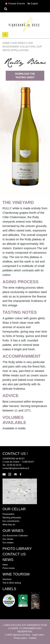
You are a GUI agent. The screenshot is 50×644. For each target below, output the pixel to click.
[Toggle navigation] (5, 35)
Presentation (9, 514)
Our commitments (11, 521)
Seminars (7, 579)
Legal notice (38, 635)
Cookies (33, 638)
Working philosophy (12, 518)
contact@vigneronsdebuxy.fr (16, 468)
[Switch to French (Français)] (15, 4)
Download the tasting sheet (25, 76)
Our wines (19, 43)
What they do (9, 525)
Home (6, 43)
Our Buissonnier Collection (15, 536)
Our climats (8, 539)
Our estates (8, 543)
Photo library (17, 549)
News (5, 565)
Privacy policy (20, 638)
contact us (14, 554)
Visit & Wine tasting (12, 583)
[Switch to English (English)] (33, 4)
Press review (9, 568)
